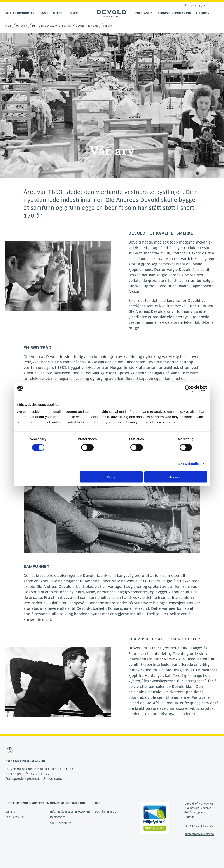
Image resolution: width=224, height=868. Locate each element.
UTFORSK (203, 13)
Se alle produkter (20, 13)
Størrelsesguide (60, 823)
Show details (189, 464)
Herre (58, 13)
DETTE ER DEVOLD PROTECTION (52, 26)
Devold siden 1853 (87, 26)
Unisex (73, 13)
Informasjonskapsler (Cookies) (70, 812)
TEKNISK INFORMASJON (174, 13)
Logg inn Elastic (105, 812)
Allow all (176, 477)
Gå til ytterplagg (193, 5)
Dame (44, 13)
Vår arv (10, 812)
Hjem (8, 26)
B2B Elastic (143, 13)
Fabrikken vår (15, 817)
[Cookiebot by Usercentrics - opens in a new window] (188, 389)
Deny (111, 477)
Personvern (58, 817)
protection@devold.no (199, 834)
